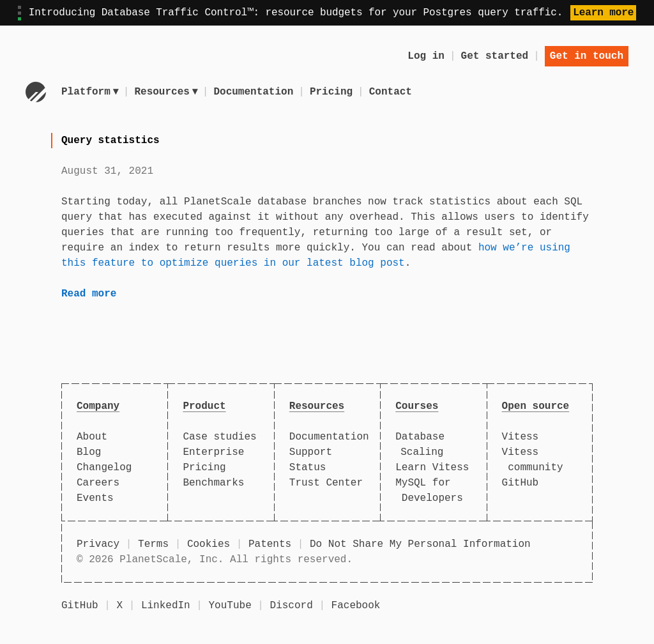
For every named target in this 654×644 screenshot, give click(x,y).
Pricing (333, 92)
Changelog (104, 468)
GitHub (521, 483)
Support (311, 452)
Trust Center (326, 483)
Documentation (256, 92)
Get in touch (587, 56)
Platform (90, 92)
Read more (89, 294)
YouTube (230, 606)
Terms (153, 544)
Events (95, 498)
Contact (392, 92)
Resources (167, 92)
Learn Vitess (432, 468)
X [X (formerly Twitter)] (119, 606)
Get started (495, 56)
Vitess (521, 437)
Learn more (603, 13)
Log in (426, 56)
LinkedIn (166, 606)
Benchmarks (213, 483)
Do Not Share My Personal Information (420, 544)
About (92, 437)
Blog (89, 452)
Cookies (209, 544)
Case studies (219, 437)
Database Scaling (420, 445)
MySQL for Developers (429, 491)
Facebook (356, 606)
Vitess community (533, 460)
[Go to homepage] (36, 92)
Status (308, 468)
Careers (98, 483)
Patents (270, 544)
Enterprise (213, 452)
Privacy (98, 544)
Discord (292, 606)
